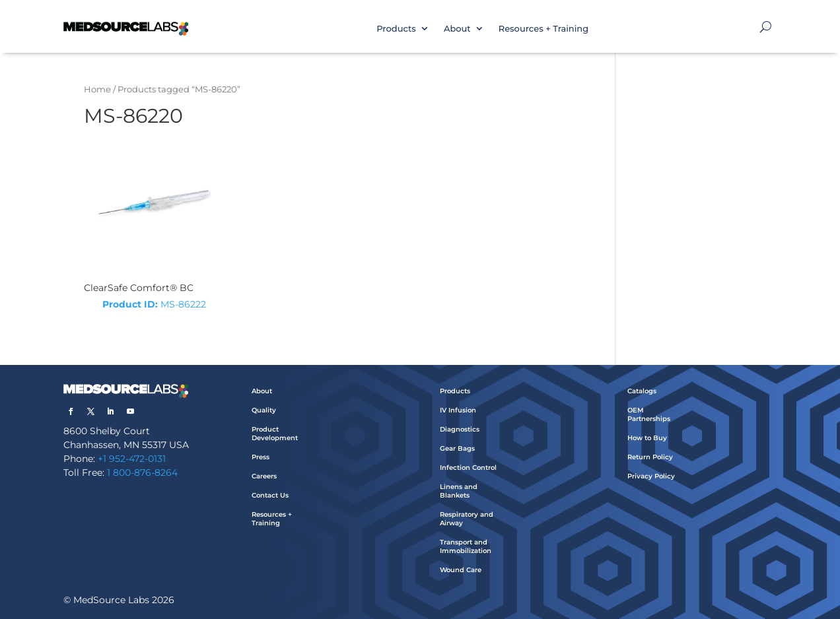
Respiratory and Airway (467, 519)
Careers (264, 476)
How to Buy (647, 438)
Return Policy (650, 457)
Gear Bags (457, 448)
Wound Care (461, 570)
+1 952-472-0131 (132, 459)
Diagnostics (460, 429)
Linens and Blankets (459, 491)
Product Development (275, 434)
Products (396, 28)
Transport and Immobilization (466, 546)
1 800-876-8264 (142, 472)
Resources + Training (543, 28)
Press (261, 457)
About (457, 28)
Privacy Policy (651, 476)
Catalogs (642, 391)
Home (97, 89)
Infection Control (468, 468)
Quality (264, 410)
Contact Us (270, 495)
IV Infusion (458, 410)
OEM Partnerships (649, 414)
